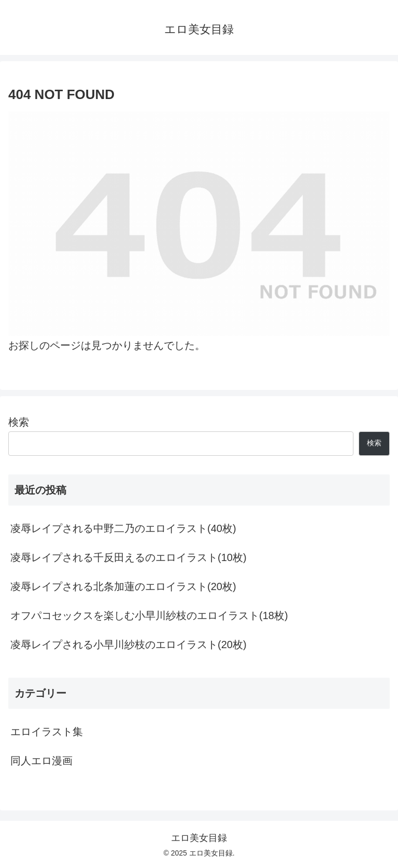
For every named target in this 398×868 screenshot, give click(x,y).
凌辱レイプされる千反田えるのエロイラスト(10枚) (129, 557)
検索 (19, 422)
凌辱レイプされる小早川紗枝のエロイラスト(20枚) (129, 645)
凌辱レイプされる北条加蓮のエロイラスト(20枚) (123, 586)
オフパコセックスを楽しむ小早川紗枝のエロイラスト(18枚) (149, 615)
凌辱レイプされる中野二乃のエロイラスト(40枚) (123, 528)
